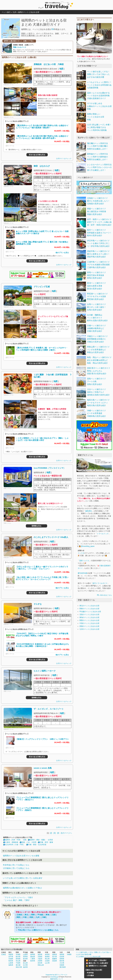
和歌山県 (41, 965)
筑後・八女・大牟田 (29, 842)
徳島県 (55, 954)
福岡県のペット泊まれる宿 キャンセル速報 (21, 856)
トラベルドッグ (83, 59)
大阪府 (40, 959)
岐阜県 (33, 961)
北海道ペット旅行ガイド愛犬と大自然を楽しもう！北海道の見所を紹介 (98, 201)
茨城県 (18, 954)
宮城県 (11, 959)
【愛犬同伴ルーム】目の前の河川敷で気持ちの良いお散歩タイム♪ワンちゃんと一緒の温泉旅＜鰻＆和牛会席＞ (42, 137)
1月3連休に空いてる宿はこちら (16, 868)
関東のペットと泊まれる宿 (89, 609)
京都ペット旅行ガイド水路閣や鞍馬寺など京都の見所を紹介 (97, 328)
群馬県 (18, 959)
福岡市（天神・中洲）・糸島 (16, 840)
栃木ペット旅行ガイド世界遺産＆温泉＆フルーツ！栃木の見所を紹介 (99, 233)
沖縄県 (69, 954)
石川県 (25, 965)
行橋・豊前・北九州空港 (37, 845)
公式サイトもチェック (64, 159)
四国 (31, 917)
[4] (58, 833)
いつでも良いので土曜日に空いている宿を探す (23, 878)
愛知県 (33, 957)
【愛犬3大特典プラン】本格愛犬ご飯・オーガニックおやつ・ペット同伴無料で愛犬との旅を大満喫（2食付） (42, 349)
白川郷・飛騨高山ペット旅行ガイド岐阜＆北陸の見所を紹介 (97, 318)
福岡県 (62, 954)
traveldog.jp (54, 977)
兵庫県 (40, 961)
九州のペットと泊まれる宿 (89, 629)
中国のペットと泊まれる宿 (89, 623)
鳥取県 (47, 954)
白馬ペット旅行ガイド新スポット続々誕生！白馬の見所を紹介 (97, 307)
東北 (26, 915)
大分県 (62, 963)
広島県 (47, 961)
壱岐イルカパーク (20, 47)
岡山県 (47, 959)
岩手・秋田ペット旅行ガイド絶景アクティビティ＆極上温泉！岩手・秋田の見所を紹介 (99, 222)
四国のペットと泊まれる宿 (89, 626)
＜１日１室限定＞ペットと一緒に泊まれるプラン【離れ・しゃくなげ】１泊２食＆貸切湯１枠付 (42, 439)
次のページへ (66, 833)
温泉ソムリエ (84, 561)
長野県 (25, 957)
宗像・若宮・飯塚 (46, 842)
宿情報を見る (36, 526)
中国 (25, 917)
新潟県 (25, 959)
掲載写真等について (56, 979)
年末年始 (90, 973)
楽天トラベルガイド (100, 583)
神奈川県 (19, 967)
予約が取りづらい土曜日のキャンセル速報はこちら (38, 930)
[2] (51, 833)
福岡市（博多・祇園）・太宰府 (41, 840)
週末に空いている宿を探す (98, 963)
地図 (61, 69)
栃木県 (18, 957)
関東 (33, 915)
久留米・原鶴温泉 (12, 842)
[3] (55, 833)
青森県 (11, 954)
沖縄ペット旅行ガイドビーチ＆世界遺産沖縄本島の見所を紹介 (97, 413)
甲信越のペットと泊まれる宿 (90, 612)
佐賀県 (62, 957)
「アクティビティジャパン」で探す (18, 897)
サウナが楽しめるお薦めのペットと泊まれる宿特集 (99, 106)
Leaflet (6, 37)
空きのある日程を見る (37, 155)
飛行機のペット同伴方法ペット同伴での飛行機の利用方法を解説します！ (97, 146)
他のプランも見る (62, 253)
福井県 (25, 967)
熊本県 (62, 961)
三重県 (33, 959)
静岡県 (33, 954)
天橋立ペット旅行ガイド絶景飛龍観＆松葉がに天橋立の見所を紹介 (97, 339)
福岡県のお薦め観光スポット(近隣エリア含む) (22, 888)
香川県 (55, 957)
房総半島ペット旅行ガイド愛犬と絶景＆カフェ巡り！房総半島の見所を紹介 (98, 254)
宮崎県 (62, 965)
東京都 (18, 965)
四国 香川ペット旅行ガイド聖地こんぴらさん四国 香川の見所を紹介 (99, 371)
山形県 (11, 963)
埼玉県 (18, 961)
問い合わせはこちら (104, 595)
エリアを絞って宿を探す (98, 960)
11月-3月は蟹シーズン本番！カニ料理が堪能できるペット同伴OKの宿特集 (99, 127)
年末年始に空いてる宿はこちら (16, 865)
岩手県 (11, 957)
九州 (38, 917)
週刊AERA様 (82, 573)
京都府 (40, 957)
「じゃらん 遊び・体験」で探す (16, 900)
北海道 (19, 915)
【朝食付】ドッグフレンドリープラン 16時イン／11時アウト (42, 739)
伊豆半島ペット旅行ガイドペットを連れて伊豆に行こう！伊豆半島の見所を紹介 (98, 243)
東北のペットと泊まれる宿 (89, 606)
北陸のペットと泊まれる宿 (89, 614)
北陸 (54, 915)
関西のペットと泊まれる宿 (89, 620)
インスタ (81, 553)
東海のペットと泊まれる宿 (89, 617)
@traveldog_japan (88, 546)
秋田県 (11, 961)
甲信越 (40, 915)
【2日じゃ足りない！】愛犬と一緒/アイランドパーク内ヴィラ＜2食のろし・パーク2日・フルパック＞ (42, 568)
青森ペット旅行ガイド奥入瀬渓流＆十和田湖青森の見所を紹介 (97, 211)
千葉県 (18, 963)
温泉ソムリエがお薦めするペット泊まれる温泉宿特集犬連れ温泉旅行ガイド (98, 96)
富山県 (25, 963)
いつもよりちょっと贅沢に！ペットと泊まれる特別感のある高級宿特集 (99, 85)
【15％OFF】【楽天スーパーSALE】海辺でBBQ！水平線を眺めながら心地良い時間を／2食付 (42, 635)
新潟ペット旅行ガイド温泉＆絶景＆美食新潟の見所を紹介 (97, 286)
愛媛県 (55, 959)
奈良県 (40, 963)
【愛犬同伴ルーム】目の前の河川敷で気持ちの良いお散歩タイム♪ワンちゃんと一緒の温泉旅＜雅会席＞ (42, 127)
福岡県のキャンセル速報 (98, 966)
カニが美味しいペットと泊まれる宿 (88, 957)
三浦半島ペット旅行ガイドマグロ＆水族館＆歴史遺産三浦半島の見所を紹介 (98, 265)
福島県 (11, 965)
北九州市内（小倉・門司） (15, 845)
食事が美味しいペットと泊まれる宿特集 (96, 117)
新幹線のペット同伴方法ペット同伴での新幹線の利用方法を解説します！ (97, 157)
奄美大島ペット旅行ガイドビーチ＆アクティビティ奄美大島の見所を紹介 (98, 403)
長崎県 (62, 959)
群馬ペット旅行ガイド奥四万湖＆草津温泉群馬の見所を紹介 (97, 275)
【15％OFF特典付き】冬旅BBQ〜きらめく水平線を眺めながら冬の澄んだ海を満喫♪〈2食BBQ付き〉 (42, 645)
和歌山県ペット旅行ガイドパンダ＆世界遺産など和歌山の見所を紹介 (98, 350)
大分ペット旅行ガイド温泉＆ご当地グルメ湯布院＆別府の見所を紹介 (98, 392)
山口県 (47, 963)
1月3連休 (90, 975)
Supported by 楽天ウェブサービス (57, 975)
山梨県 (25, 954)
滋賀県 (40, 954)
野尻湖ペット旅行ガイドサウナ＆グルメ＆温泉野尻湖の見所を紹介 (97, 296)
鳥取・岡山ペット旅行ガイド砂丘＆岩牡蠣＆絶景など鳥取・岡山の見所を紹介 (99, 360)
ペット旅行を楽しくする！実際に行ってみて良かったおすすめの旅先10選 (98, 74)
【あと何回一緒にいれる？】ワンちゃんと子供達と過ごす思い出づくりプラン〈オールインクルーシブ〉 (42, 578)
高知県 (55, 961)
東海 (47, 915)
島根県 (47, 957)
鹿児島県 (63, 967)
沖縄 (44, 917)
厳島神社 (89, 511)
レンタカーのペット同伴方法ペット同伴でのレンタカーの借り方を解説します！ (99, 167)
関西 (18, 917)
